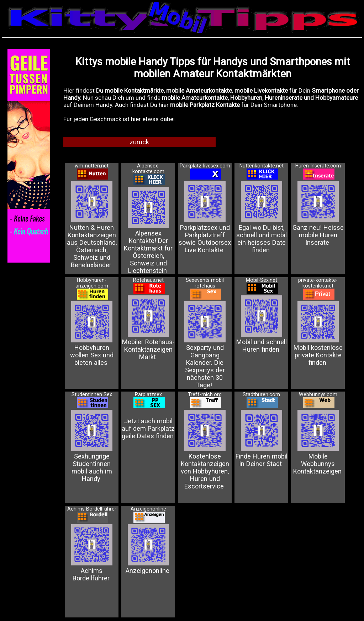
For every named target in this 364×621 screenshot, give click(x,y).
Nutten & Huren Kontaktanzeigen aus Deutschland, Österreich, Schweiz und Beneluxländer (92, 220)
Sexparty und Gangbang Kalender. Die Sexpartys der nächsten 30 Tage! (205, 340)
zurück (139, 142)
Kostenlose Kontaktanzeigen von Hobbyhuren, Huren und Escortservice (205, 445)
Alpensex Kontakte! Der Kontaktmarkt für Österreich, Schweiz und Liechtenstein (148, 226)
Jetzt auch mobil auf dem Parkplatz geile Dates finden (148, 420)
